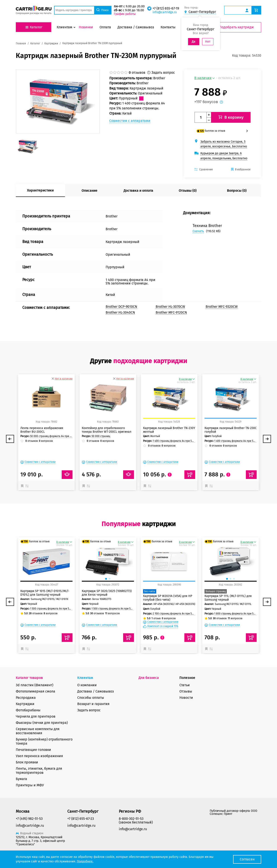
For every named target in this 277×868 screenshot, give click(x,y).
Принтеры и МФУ (30, 782)
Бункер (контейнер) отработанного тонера (44, 738)
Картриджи (25, 700)
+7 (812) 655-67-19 (167, 8)
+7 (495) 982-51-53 (29, 815)
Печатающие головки (33, 746)
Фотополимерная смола (35, 688)
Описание (89, 187)
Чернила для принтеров (36, 713)
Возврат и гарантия (93, 700)
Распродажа (26, 694)
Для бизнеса (149, 674)
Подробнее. (85, 861)
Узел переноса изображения (39, 752)
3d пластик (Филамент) (35, 682)
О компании (87, 682)
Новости (186, 694)
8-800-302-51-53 (131, 815)
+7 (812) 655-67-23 (81, 815)
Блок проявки (27, 759)
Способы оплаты (91, 694)
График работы (126, 14)
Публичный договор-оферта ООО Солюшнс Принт (234, 809)
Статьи (185, 682)
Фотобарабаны (28, 707)
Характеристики (40, 187)
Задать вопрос (89, 707)
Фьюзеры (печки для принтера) (42, 719)
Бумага (21, 775)
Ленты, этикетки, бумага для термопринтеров (39, 767)
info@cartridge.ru (166, 12)
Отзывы (186, 688)
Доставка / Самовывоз (96, 688)
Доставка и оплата (138, 187)
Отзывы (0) (188, 187)
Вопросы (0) (237, 187)
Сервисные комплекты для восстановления (38, 728)
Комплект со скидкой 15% (163, 623)
